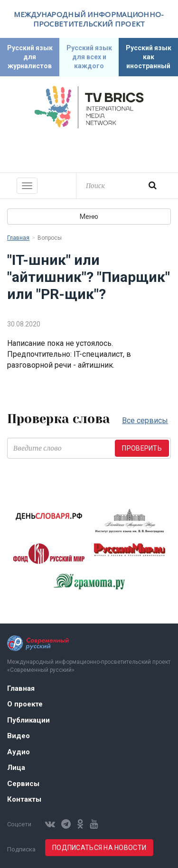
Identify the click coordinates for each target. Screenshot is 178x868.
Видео (19, 736)
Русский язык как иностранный (149, 57)
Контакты (24, 799)
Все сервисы (145, 420)
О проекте (25, 704)
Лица (16, 768)
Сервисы (23, 784)
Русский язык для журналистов (30, 57)
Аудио (19, 752)
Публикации (28, 720)
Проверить (142, 448)
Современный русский (89, 149)
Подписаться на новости (99, 848)
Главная (18, 238)
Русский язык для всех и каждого (89, 57)
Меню (89, 217)
